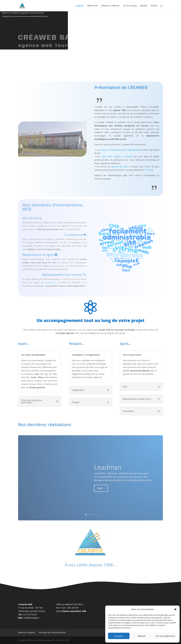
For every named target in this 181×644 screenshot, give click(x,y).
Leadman (108, 467)
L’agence (79, 6)
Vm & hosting (130, 6)
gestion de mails (120, 167)
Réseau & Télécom (110, 6)
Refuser (142, 636)
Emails (154, 6)
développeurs (51, 282)
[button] (175, 609)
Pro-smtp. (149, 170)
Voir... (101, 488)
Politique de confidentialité (52, 632)
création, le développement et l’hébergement (120, 150)
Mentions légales (27, 632)
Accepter (119, 636)
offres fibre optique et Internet (117, 156)
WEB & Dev (93, 6)
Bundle (144, 6)
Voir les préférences (165, 636)
